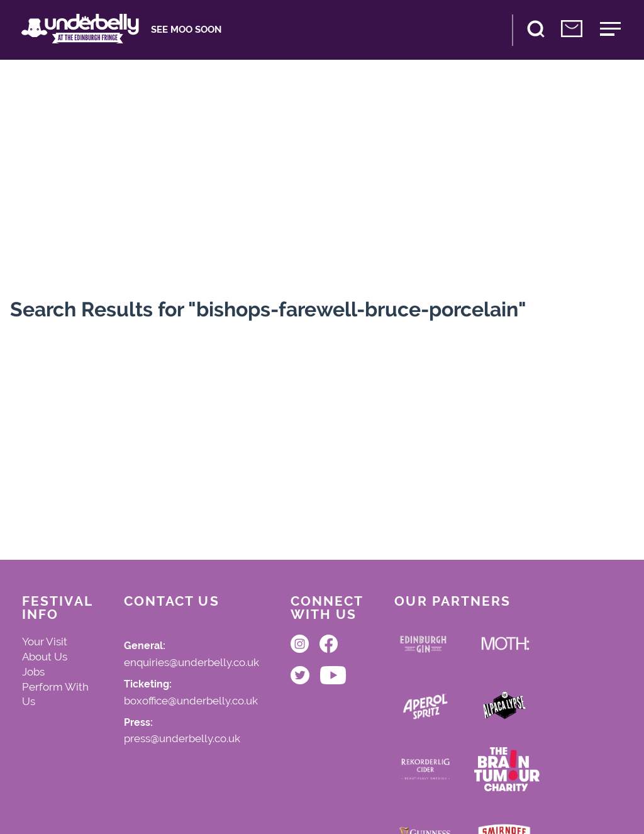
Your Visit (45, 642)
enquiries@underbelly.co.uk (192, 663)
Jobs (33, 672)
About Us (45, 657)
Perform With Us (55, 694)
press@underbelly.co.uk (182, 739)
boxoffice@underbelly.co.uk (191, 701)
